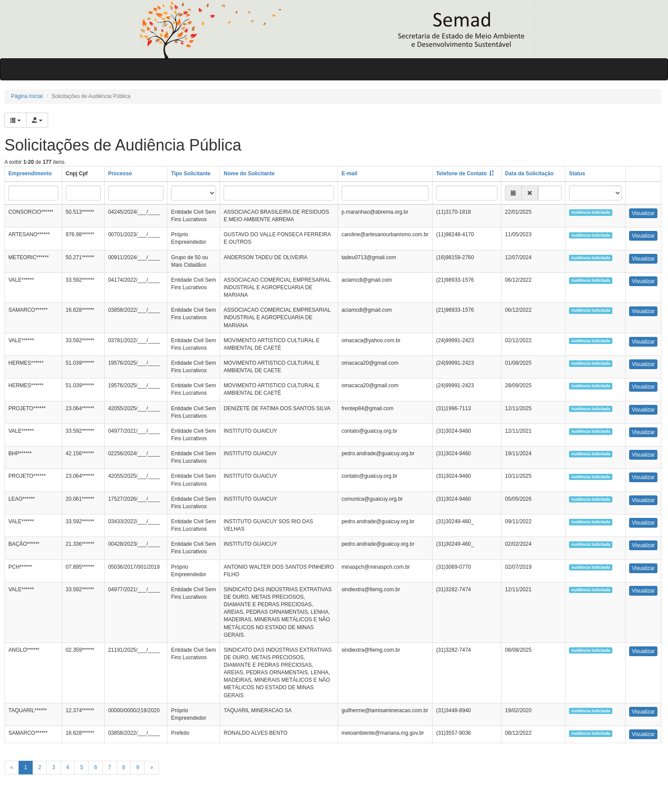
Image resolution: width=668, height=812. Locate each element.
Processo (120, 174)
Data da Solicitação (529, 174)
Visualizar (643, 213)
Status (577, 174)
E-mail (349, 174)
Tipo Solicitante (191, 174)
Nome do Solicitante (249, 174)
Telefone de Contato (461, 174)
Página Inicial (27, 96)
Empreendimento (30, 174)
